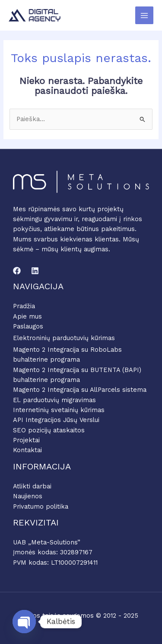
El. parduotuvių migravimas (54, 400)
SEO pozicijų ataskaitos (49, 430)
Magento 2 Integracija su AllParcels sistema (80, 390)
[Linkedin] (35, 271)
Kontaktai (27, 450)
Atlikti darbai (32, 486)
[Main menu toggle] (144, 16)
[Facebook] (17, 271)
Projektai (26, 440)
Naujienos (28, 496)
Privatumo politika (41, 506)
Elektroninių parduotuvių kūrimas (64, 338)
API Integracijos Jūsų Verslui (56, 420)
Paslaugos (28, 326)
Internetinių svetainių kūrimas (59, 410)
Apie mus (27, 316)
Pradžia (24, 306)
